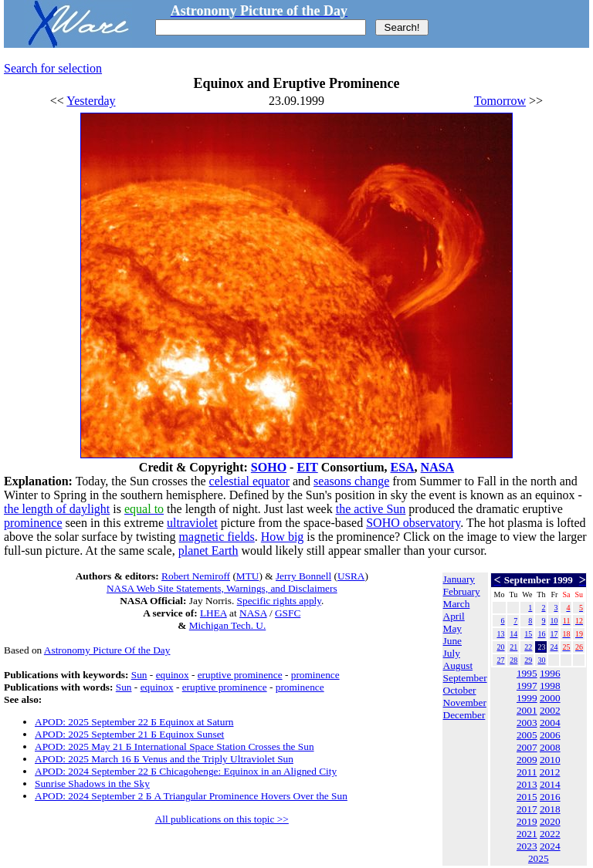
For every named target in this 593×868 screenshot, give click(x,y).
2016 (550, 797)
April (454, 616)
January (459, 579)
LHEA (213, 613)
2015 (527, 797)
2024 (550, 846)
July (452, 653)
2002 (550, 710)
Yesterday (91, 101)
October (460, 690)
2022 (550, 834)
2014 (550, 784)
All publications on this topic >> (222, 819)
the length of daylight (57, 509)
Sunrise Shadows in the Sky (92, 784)
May (452, 628)
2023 (527, 846)
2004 (550, 723)
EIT (307, 467)
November (465, 703)
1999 (527, 698)
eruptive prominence (240, 675)
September (465, 678)
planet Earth (208, 551)
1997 (527, 686)
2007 (527, 747)
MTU (248, 576)
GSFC (288, 613)
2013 (527, 784)
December (464, 715)
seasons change (351, 481)
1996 (550, 673)
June (452, 641)
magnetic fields (217, 537)
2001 (527, 710)
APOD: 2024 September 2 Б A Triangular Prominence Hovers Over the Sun (191, 796)
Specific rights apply (279, 601)
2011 (527, 772)
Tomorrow (500, 101)
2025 (539, 858)
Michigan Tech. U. (228, 625)
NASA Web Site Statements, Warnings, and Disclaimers (222, 588)
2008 (550, 747)
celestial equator (249, 481)
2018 (550, 809)
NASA (438, 467)
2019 (527, 821)
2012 (550, 772)
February (462, 591)
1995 (527, 673)
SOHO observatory (413, 523)
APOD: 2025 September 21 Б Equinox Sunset (129, 734)
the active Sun (371, 509)
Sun (139, 675)
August (458, 665)
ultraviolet (192, 523)
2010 (550, 760)
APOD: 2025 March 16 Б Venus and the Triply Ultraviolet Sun (164, 759)
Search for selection (53, 68)
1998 (550, 686)
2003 (527, 723)
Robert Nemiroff (196, 576)
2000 (550, 698)
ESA (402, 467)
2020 (550, 821)
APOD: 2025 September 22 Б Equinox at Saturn (134, 722)
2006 (550, 735)
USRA (351, 576)
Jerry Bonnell (303, 576)
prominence (33, 523)
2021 (527, 834)
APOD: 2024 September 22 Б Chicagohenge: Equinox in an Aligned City (186, 771)
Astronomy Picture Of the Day (107, 650)
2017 (527, 809)
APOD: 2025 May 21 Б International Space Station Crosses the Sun (175, 746)
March (457, 604)
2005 (527, 735)
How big (283, 537)
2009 (527, 760)
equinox (173, 675)
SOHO (269, 467)
